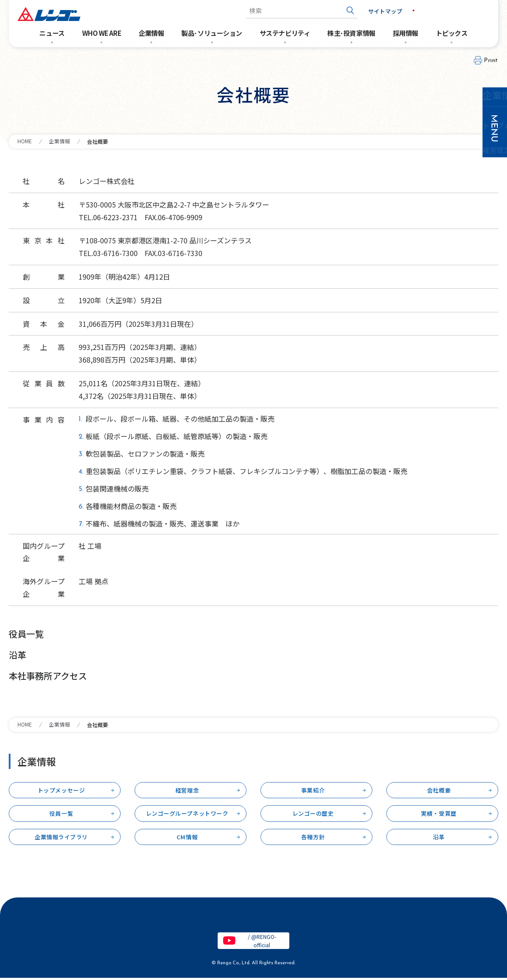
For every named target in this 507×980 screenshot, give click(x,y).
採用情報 (406, 33)
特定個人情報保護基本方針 (290, 919)
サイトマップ (369, 11)
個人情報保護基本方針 (206, 919)
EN (422, 10)
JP (404, 10)
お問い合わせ (468, 11)
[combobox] (286, 11)
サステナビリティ (285, 33)
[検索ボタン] (335, 11)
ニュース (52, 33)
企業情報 (151, 33)
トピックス (452, 33)
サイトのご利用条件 (131, 919)
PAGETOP (479, 964)
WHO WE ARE (102, 33)
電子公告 (73, 919)
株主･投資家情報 (351, 33)
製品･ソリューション (212, 33)
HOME (25, 141)
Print (491, 61)
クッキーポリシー (368, 919)
